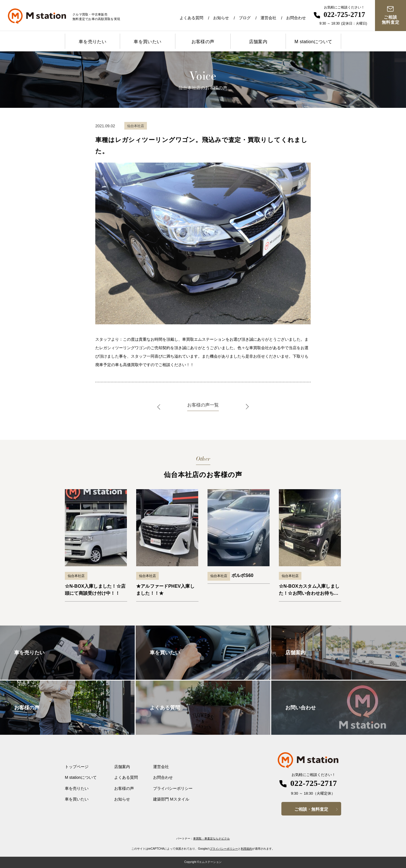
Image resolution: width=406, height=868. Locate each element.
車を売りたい (92, 42)
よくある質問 (191, 18)
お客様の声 (203, 42)
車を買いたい (147, 42)
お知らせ (221, 18)
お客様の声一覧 (203, 405)
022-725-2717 (345, 15)
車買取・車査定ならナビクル (211, 839)
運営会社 (268, 18)
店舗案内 (258, 42)
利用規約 (246, 849)
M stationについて (313, 42)
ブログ (245, 18)
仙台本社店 (76, 576)
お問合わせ (296, 18)
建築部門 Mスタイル (171, 799)
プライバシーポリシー (173, 788)
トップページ (77, 767)
